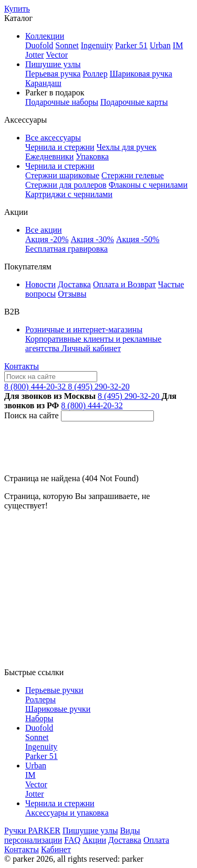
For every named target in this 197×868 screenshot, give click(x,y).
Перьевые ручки (54, 690)
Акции (94, 840)
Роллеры (40, 699)
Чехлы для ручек (127, 147)
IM (178, 45)
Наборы (39, 718)
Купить (17, 9)
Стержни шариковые (62, 175)
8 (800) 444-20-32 (36, 387)
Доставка (74, 284)
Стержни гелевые (133, 175)
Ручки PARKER (32, 831)
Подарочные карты (134, 102)
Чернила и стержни (60, 147)
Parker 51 (131, 45)
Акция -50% (138, 239)
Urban (160, 45)
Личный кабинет (91, 348)
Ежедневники (49, 156)
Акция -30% (92, 239)
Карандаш (43, 83)
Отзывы (72, 294)
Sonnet (67, 45)
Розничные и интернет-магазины (84, 329)
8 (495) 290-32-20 (98, 387)
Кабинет (56, 849)
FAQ (72, 840)
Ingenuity (97, 45)
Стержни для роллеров (66, 185)
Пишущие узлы (90, 831)
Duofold (39, 45)
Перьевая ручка (53, 74)
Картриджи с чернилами (69, 194)
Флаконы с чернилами (148, 185)
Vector (57, 55)
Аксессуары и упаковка (67, 813)
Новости (40, 284)
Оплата (156, 840)
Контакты (22, 366)
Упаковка (92, 156)
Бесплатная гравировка (66, 249)
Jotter (35, 55)
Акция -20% (47, 239)
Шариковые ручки (58, 709)
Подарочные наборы (62, 102)
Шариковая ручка (141, 74)
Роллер (95, 74)
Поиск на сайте (32, 415)
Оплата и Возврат (125, 284)
